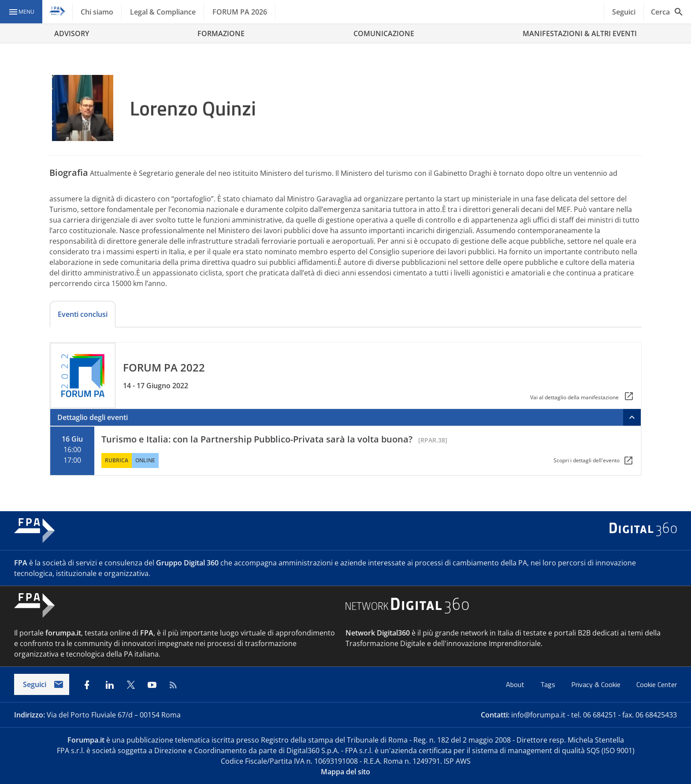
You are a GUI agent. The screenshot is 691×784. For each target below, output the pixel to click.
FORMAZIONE (221, 33)
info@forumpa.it (538, 715)
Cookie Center (657, 684)
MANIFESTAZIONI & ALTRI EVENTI (580, 33)
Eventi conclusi (83, 314)
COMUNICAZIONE (384, 33)
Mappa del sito (345, 772)
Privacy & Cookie (597, 684)
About (516, 684)
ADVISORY (72, 33)
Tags (549, 684)
